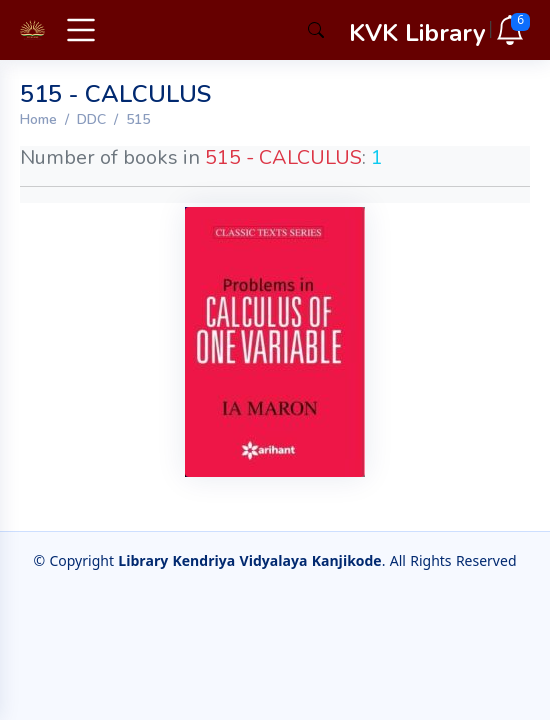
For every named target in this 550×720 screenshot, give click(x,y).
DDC (91, 119)
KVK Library (417, 33)
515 (138, 119)
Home (38, 119)
